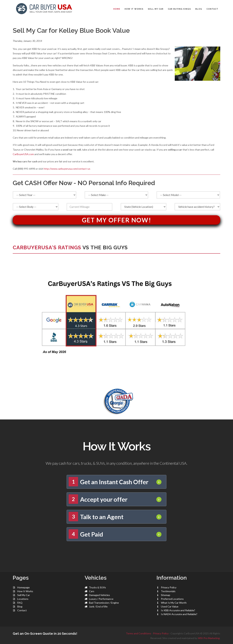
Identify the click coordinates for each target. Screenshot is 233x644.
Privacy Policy (169, 587)
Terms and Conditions (139, 633)
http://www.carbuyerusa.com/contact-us (67, 169)
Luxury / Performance (101, 599)
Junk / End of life (98, 606)
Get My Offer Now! (117, 220)
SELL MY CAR (156, 9)
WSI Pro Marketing (209, 638)
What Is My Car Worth (174, 603)
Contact (22, 610)
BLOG (199, 9)
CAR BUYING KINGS (179, 9)
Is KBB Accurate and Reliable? (178, 610)
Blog (20, 606)
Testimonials (168, 591)
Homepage (23, 587)
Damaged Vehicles (99, 595)
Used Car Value (170, 606)
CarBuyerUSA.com (23, 154)
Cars (92, 591)
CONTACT (212, 9)
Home (117, 9)
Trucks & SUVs (97, 587)
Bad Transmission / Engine (104, 603)
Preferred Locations (172, 599)
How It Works (25, 591)
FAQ (20, 603)
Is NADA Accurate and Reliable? (179, 614)
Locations (23, 599)
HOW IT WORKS (134, 9)
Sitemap (166, 595)
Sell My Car (24, 595)
